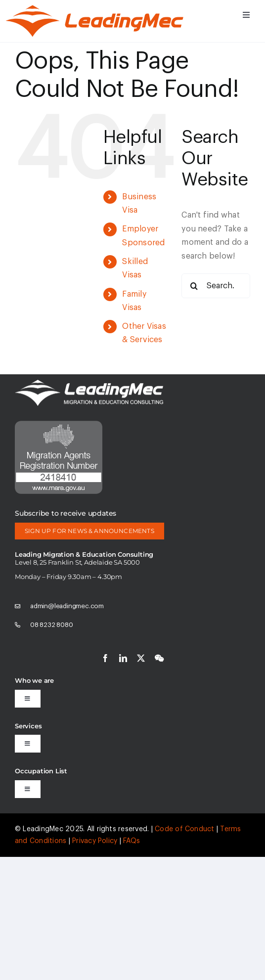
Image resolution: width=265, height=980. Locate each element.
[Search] (194, 286)
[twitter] (141, 658)
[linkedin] (123, 658)
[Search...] (216, 286)
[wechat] (159, 658)
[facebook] (105, 658)
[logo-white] (89, 384)
